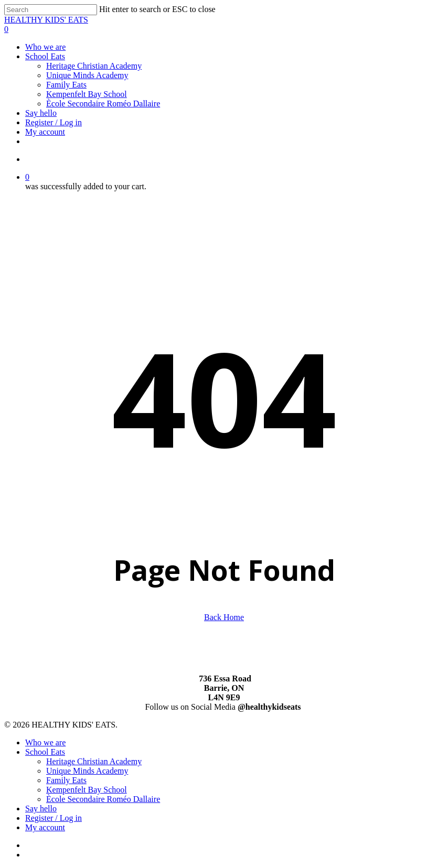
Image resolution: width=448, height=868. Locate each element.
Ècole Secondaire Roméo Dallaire (103, 799)
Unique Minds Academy (87, 771)
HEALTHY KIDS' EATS (46, 20)
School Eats (45, 752)
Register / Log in (54, 818)
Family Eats (66, 780)
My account (45, 827)
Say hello (41, 809)
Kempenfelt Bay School (87, 790)
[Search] (51, 10)
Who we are (45, 742)
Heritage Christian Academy (94, 761)
